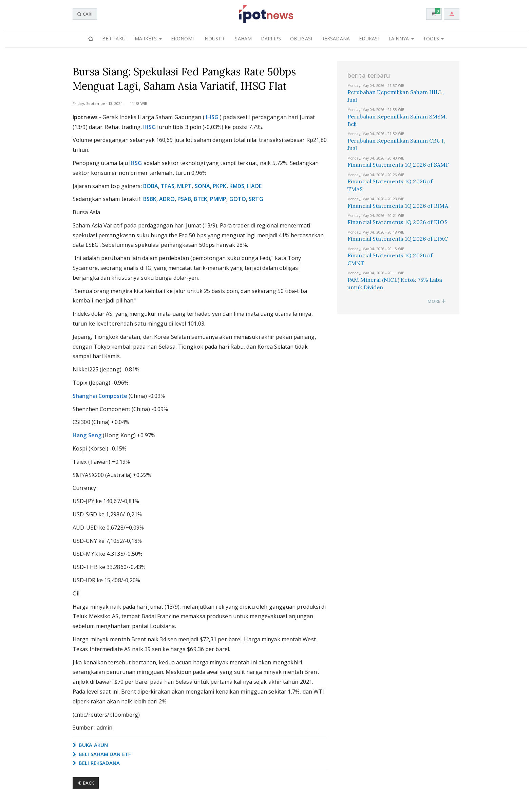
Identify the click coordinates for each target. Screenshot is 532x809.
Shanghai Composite (100, 396)
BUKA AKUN (90, 745)
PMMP (218, 199)
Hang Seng (87, 435)
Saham (243, 39)
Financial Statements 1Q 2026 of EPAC (398, 239)
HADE (254, 186)
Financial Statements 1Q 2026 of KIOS (397, 222)
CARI (85, 14)
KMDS (237, 186)
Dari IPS (271, 39)
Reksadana (336, 39)
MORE (437, 301)
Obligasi (301, 39)
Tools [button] (434, 39)
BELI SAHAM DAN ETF (102, 754)
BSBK (150, 199)
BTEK (200, 199)
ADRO (167, 199)
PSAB (184, 199)
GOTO (238, 199)
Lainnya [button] (401, 39)
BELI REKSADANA (96, 763)
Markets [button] (148, 39)
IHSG (212, 117)
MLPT (184, 186)
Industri (215, 39)
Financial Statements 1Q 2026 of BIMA (398, 206)
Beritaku (114, 39)
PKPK (220, 186)
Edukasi (369, 39)
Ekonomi (183, 39)
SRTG (256, 199)
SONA (202, 186)
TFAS (167, 186)
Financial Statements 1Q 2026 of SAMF (398, 165)
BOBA (151, 186)
